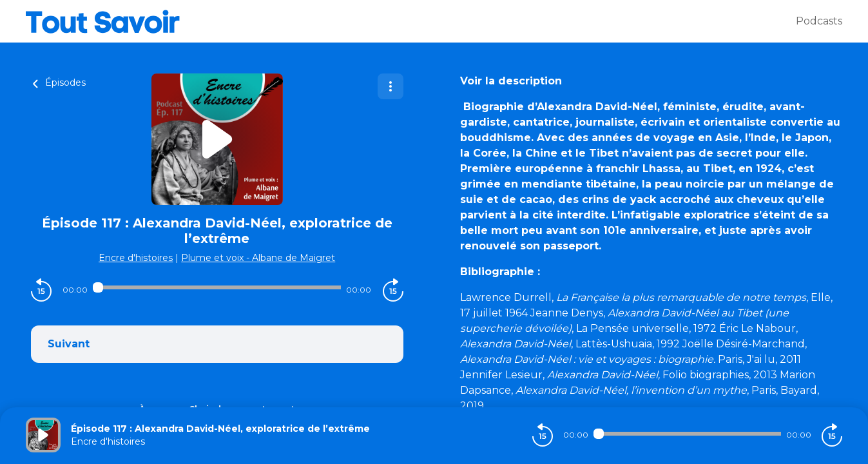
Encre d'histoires (136, 258)
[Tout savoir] (411, 21)
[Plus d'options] (391, 86)
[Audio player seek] (217, 287)
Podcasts (819, 21)
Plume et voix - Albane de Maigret (258, 258)
